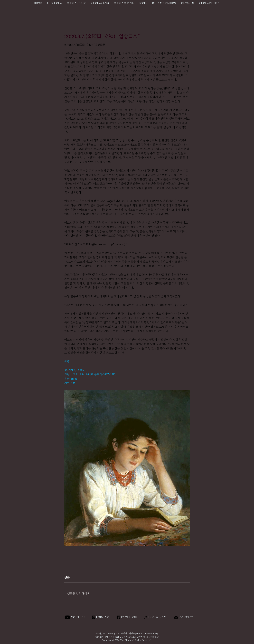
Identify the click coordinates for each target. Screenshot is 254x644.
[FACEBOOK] (129, 617)
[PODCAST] (103, 617)
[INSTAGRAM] (158, 617)
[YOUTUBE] (79, 617)
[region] (194, 617)
